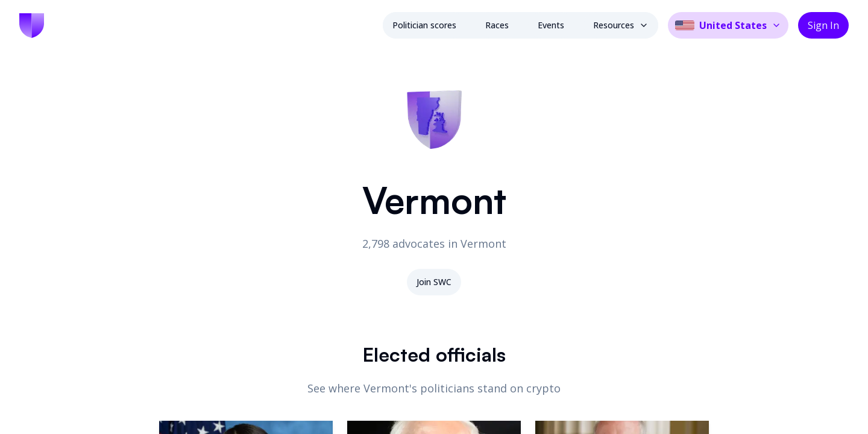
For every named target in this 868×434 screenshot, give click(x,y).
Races (497, 25)
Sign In (823, 25)
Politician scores (424, 25)
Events (551, 25)
